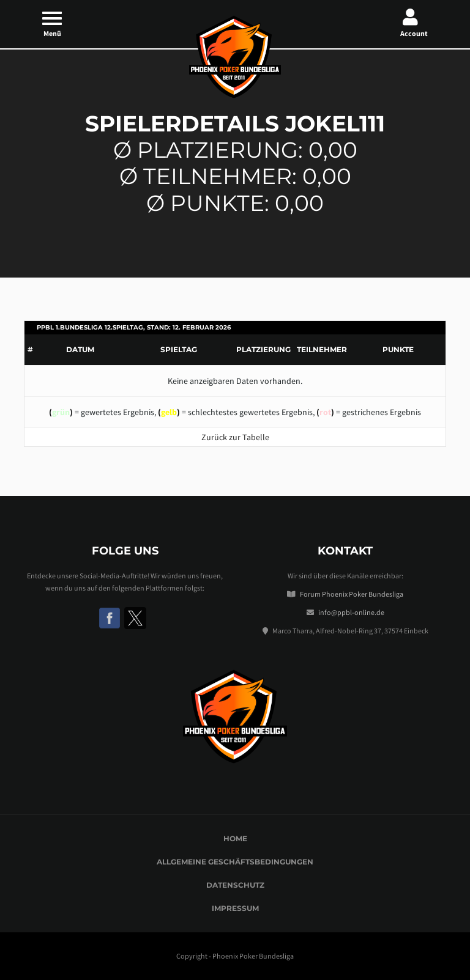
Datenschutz (235, 885)
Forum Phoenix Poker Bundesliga (352, 594)
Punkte (398, 349)
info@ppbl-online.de (351, 612)
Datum (80, 349)
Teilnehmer (322, 349)
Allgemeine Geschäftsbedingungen (235, 862)
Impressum (235, 908)
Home (235, 838)
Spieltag (179, 349)
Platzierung (263, 349)
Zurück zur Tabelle (235, 437)
